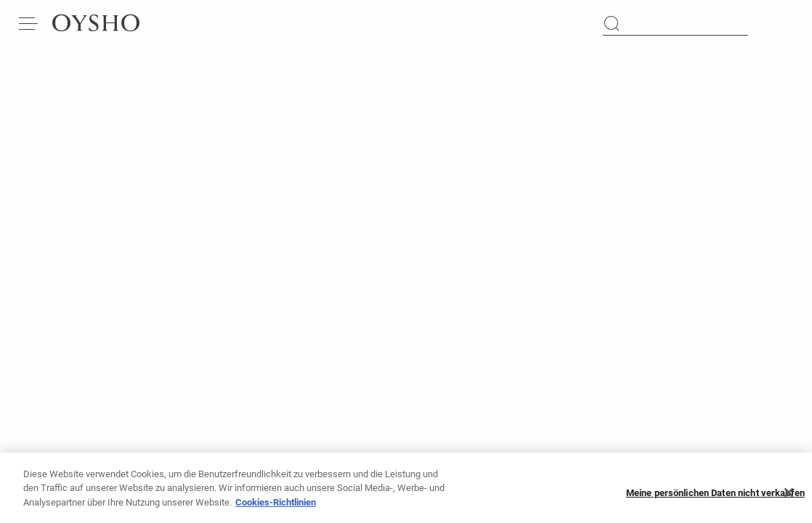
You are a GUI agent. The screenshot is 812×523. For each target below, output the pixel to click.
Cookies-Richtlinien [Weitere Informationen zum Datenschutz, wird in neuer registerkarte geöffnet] (276, 507)
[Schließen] (789, 498)
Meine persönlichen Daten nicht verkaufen (715, 497)
